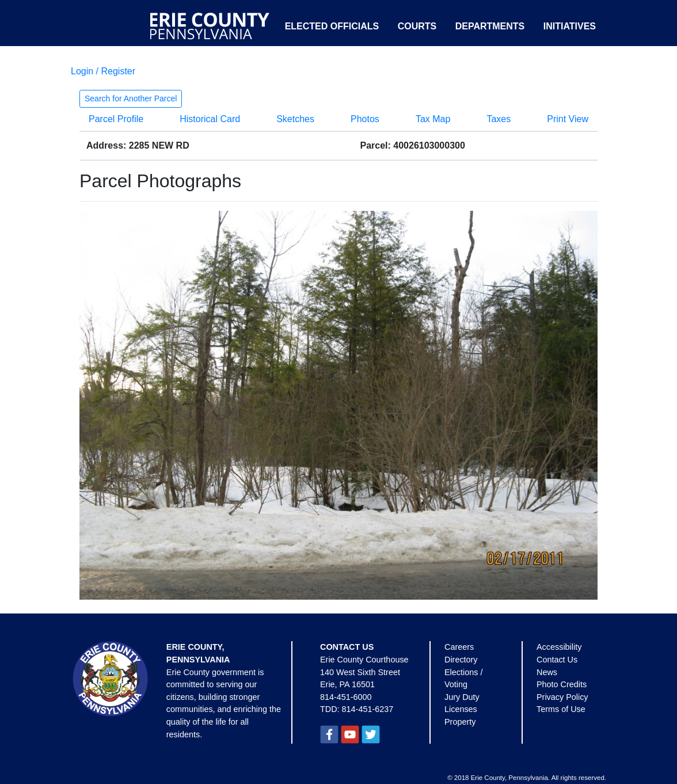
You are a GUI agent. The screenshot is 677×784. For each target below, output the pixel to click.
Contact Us (557, 660)
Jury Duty (462, 697)
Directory (461, 660)
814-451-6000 (346, 697)
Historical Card (210, 119)
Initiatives (570, 26)
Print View (568, 119)
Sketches (295, 119)
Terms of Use (561, 709)
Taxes (499, 119)
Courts (417, 26)
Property (460, 722)
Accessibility (559, 647)
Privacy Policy (562, 697)
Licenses (461, 709)
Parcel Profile (116, 119)
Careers (459, 647)
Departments (490, 26)
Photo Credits (562, 684)
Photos (365, 119)
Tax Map (433, 119)
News (547, 672)
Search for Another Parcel (131, 99)
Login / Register (103, 71)
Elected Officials (332, 26)
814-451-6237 (368, 709)
